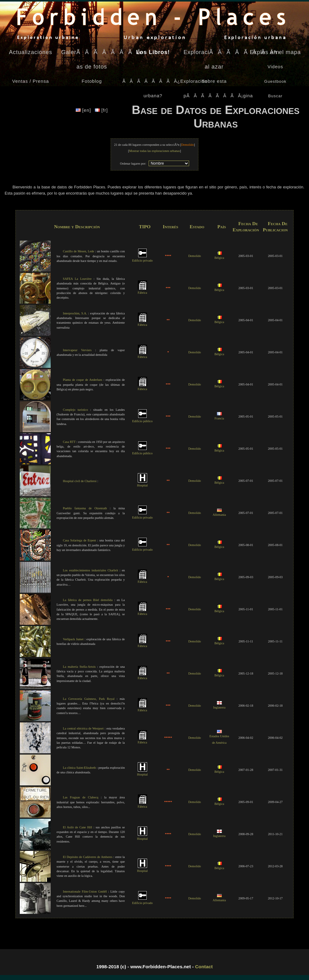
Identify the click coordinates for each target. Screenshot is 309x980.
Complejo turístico (75, 410)
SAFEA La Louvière (77, 279)
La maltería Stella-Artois (79, 667)
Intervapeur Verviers (77, 350)
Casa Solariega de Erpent (79, 540)
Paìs (222, 227)
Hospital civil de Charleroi (80, 481)
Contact (204, 967)
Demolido (195, 256)
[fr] (101, 110)
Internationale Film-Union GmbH (85, 892)
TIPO (145, 227)
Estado (197, 227)
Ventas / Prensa (31, 81)
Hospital (142, 483)
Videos (275, 67)
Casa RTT (69, 442)
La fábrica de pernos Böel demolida (88, 600)
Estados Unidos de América (219, 737)
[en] (84, 110)
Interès (171, 227)
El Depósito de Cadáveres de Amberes (87, 857)
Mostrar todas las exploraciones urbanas (154, 151)
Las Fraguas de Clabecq (80, 797)
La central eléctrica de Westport (83, 728)
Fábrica (142, 291)
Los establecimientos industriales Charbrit (90, 570)
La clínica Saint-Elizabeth (79, 768)
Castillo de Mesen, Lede (78, 251)
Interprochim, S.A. (75, 313)
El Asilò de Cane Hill (77, 827)
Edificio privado (142, 259)
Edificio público (142, 419)
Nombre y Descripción (77, 227)
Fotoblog (92, 81)
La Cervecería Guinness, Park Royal (89, 699)
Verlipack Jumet (73, 639)
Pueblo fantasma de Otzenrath (85, 508)
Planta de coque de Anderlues (82, 380)
